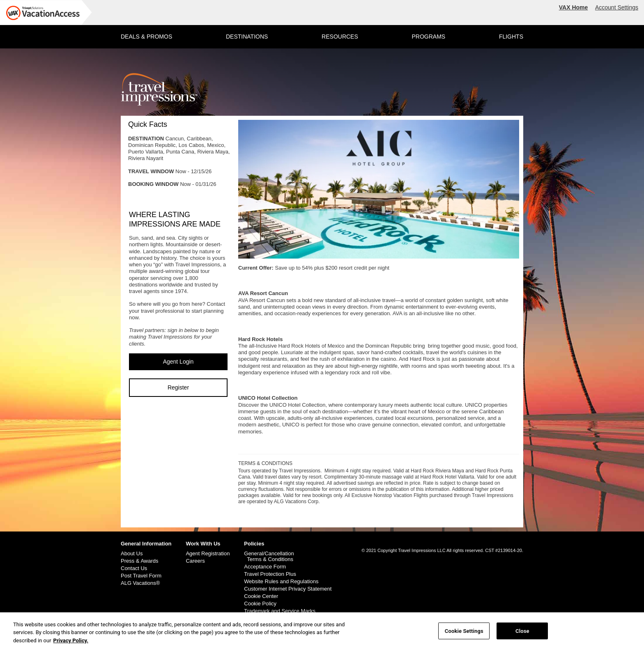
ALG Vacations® (140, 583)
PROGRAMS (428, 37)
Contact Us (134, 568)
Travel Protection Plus (270, 574)
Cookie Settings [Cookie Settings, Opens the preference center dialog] (464, 633)
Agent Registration (208, 554)
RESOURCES (340, 37)
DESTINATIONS (247, 37)
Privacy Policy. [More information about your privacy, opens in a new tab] (71, 643)
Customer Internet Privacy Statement (288, 589)
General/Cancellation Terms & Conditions (269, 557)
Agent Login (178, 362)
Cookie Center (261, 596)
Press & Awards (140, 561)
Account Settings (617, 7)
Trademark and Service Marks (280, 611)
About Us (132, 554)
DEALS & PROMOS (146, 37)
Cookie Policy (260, 604)
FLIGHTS (511, 37)
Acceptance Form (265, 567)
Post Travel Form (141, 576)
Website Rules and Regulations (281, 582)
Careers (195, 561)
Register (178, 387)
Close (522, 633)
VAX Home (574, 7)
